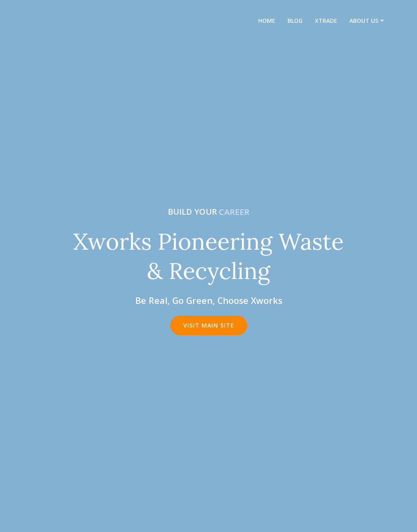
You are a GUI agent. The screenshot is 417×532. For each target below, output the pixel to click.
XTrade (326, 21)
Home (267, 21)
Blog (295, 21)
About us (368, 21)
